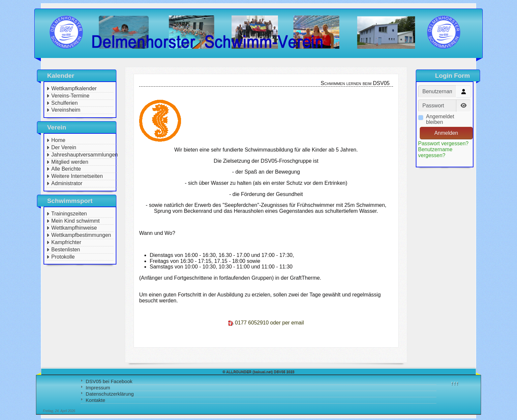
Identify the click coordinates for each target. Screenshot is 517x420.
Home (59, 140)
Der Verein (64, 147)
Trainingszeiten (69, 214)
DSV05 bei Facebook (109, 381)
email (297, 323)
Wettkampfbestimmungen (81, 235)
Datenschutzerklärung (110, 394)
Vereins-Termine (71, 96)
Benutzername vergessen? (435, 152)
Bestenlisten (66, 250)
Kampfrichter (66, 242)
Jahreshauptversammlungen (85, 155)
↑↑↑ (455, 383)
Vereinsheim (66, 110)
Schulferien (65, 103)
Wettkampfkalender (74, 88)
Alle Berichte (66, 169)
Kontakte (95, 400)
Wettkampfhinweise (74, 228)
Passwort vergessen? (443, 143)
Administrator (67, 183)
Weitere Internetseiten (77, 176)
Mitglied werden (70, 162)
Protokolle (63, 257)
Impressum (98, 388)
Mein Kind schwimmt (76, 221)
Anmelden (446, 133)
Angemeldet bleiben (440, 119)
